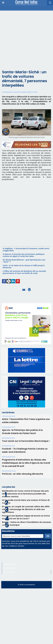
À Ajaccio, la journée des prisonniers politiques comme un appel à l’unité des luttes (24, 255)
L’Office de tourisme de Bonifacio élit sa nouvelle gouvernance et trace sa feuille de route (24, 272)
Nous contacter (9, 572)
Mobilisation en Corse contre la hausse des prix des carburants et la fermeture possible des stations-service (25, 494)
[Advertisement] (26, 38)
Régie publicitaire (10, 564)
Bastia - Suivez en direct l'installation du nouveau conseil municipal (26, 524)
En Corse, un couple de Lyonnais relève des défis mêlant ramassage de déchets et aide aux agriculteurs (26, 509)
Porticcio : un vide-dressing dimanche (22, 474)
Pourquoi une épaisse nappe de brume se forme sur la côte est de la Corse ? (26, 517)
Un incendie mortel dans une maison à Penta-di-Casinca (26, 502)
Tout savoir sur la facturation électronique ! (26, 441)
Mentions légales (10, 568)
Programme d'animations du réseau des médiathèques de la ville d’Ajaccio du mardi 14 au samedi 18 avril (26, 463)
